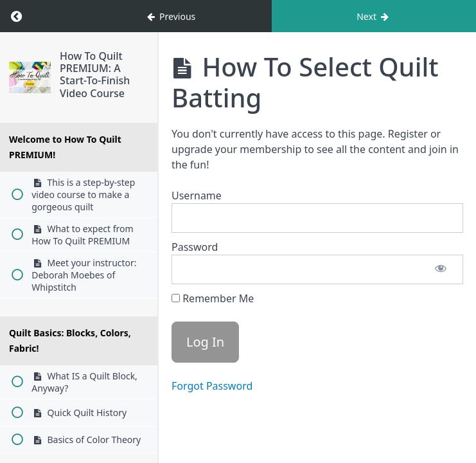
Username (197, 195)
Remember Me (213, 298)
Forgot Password (212, 386)
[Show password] (441, 269)
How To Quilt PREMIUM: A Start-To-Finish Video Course (95, 75)
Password (195, 247)
